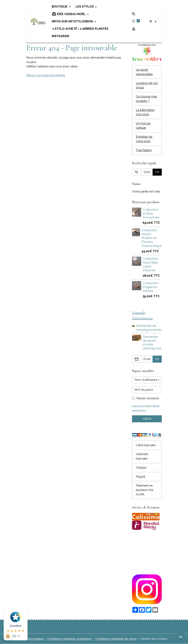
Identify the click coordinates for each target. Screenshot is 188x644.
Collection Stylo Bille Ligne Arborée (151, 264)
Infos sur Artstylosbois (73, 21)
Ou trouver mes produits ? (146, 99)
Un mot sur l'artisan (143, 126)
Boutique (60, 7)
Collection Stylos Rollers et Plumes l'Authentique (152, 238)
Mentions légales (32, 639)
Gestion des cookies (154, 639)
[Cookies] (8, 636)
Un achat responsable (144, 72)
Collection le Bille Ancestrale (151, 213)
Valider (147, 419)
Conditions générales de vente (116, 639)
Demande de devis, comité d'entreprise (152, 342)
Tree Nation (144, 150)
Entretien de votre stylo (144, 139)
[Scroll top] (181, 637)
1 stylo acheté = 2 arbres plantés (80, 29)
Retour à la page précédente (46, 75)
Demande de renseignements (149, 328)
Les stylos (85, 7)
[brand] (38, 21)
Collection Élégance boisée (151, 287)
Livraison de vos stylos (147, 85)
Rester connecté (148, 398)
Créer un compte (141, 406)
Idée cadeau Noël (69, 14)
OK (157, 172)
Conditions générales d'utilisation (69, 639)
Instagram (60, 36)
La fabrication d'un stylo (145, 112)
